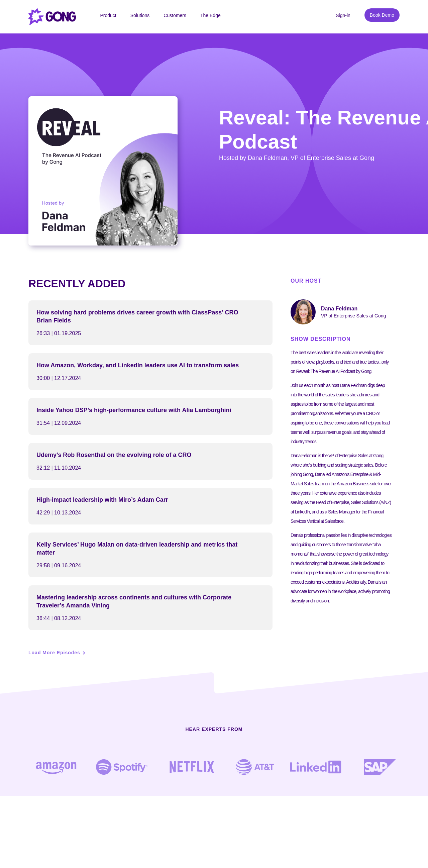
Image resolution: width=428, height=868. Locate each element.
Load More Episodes (54, 653)
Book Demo (382, 15)
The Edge (210, 15)
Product (108, 15)
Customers (175, 15)
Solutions (140, 15)
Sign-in (343, 15)
